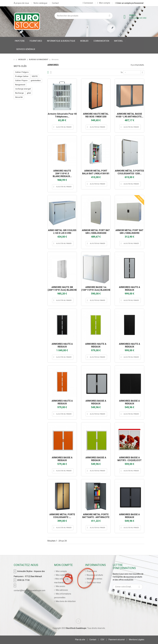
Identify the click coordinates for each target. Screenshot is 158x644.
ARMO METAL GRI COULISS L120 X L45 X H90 (62, 232)
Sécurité (19, 97)
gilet (29, 93)
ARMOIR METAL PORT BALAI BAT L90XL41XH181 (96, 172)
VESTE (35, 76)
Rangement (20, 85)
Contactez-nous (94, 583)
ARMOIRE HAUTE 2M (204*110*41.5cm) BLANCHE (62, 289)
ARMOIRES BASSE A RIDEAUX (96, 402)
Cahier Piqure (21, 80)
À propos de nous (21, 3)
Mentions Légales (137, 640)
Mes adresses (62, 590)
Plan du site (80, 640)
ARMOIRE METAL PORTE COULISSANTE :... (62, 516)
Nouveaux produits (95, 575)
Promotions (92, 571)
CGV (102, 640)
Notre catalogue (40, 3)
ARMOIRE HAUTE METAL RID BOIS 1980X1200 (96, 115)
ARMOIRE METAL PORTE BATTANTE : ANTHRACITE (96, 516)
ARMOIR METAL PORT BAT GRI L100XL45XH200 (96, 232)
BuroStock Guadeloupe (76, 628)
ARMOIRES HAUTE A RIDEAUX (130, 289)
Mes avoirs (60, 586)
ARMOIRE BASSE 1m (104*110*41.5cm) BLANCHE (96, 289)
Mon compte (104, 3)
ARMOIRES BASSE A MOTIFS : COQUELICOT (130, 459)
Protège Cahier (22, 76)
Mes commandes (63, 575)
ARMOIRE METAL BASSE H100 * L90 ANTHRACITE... (130, 115)
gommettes (36, 80)
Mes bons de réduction (66, 601)
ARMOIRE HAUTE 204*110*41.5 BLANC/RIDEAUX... (62, 174)
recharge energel (23, 89)
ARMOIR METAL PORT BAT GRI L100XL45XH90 (129, 232)
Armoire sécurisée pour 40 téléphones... (62, 115)
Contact (55, 3)
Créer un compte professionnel (129, 3)
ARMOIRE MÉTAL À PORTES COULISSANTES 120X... (129, 172)
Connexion (88, 3)
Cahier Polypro (22, 72)
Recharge (19, 93)
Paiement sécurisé (117, 640)
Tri (122, 72)
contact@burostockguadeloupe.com (30, 591)
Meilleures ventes (94, 579)
